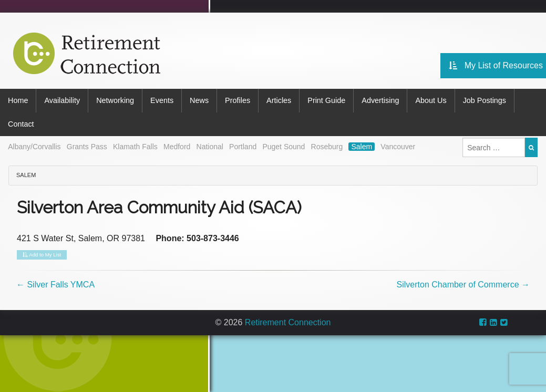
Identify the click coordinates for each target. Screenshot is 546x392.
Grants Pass (87, 147)
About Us (431, 100)
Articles (279, 100)
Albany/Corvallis (34, 147)
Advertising (380, 100)
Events (162, 100)
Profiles (238, 100)
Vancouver (398, 147)
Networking (115, 100)
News (199, 100)
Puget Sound (284, 147)
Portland (243, 147)
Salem (362, 147)
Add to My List (42, 255)
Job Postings (485, 100)
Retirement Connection (288, 322)
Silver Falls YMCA (55, 285)
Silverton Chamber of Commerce (463, 285)
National (210, 147)
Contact (21, 124)
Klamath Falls (135, 147)
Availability (62, 100)
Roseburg (327, 147)
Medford (177, 147)
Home (18, 100)
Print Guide (326, 100)
